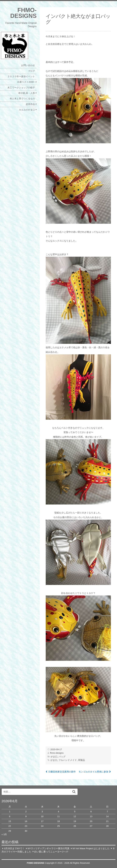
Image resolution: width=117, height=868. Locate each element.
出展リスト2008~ (26, 82)
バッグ (62, 757)
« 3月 (4, 834)
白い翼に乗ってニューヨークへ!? (51, 852)
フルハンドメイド (68, 760)
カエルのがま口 (27, 110)
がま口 (54, 757)
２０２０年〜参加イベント (21, 76)
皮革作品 (30, 104)
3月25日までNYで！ (14, 848)
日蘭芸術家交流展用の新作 (62, 772)
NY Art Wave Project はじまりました (91, 848)
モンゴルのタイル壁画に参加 (93, 772)
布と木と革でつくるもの (22, 99)
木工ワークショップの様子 (21, 88)
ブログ (31, 71)
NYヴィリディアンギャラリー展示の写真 (49, 848)
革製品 (81, 760)
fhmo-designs (57, 753)
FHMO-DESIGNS (23, 13)
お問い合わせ (28, 65)
